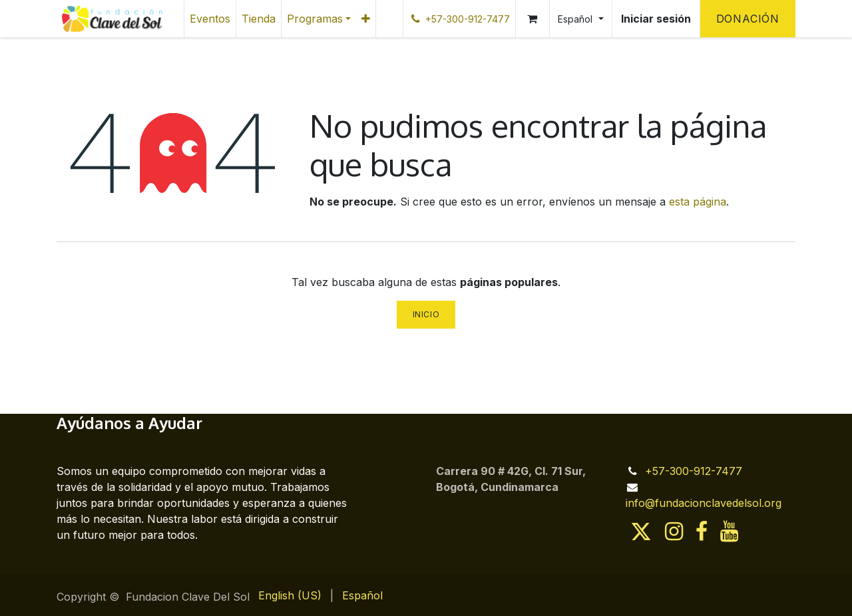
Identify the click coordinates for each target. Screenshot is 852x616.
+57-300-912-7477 (694, 471)
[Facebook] (702, 532)
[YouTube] (729, 532)
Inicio (426, 314)
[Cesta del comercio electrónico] (532, 19)
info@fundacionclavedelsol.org (704, 503)
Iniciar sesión (656, 19)
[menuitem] (210, 19)
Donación (748, 19)
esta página (698, 202)
